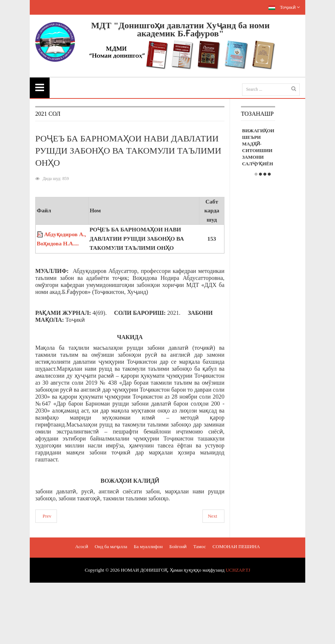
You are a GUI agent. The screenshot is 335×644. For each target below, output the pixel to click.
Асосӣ (81, 546)
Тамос (199, 546)
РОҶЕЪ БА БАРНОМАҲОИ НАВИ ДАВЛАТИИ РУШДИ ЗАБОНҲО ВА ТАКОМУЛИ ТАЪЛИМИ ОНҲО (128, 151)
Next (212, 516)
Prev (47, 516)
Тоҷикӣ (284, 7)
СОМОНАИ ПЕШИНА (236, 546)
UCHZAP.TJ (238, 570)
